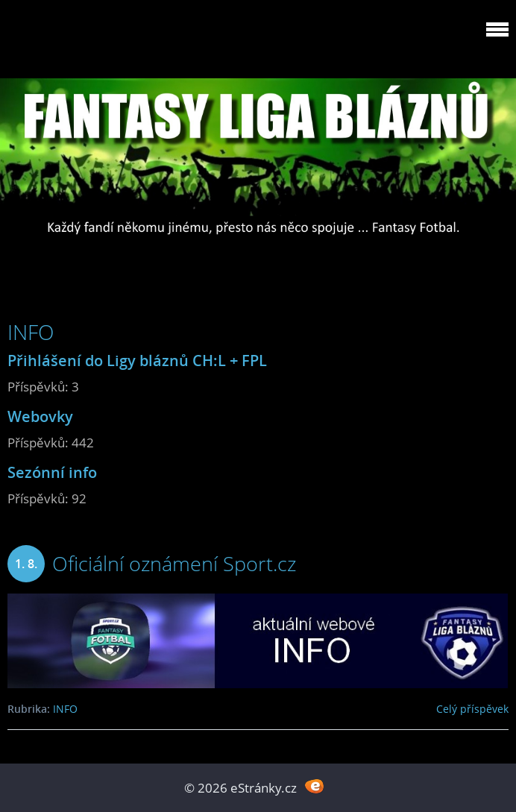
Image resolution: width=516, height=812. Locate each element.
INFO (65, 709)
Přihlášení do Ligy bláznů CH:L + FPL (137, 360)
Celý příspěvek (472, 709)
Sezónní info (52, 472)
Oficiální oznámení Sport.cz (174, 563)
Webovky (40, 416)
